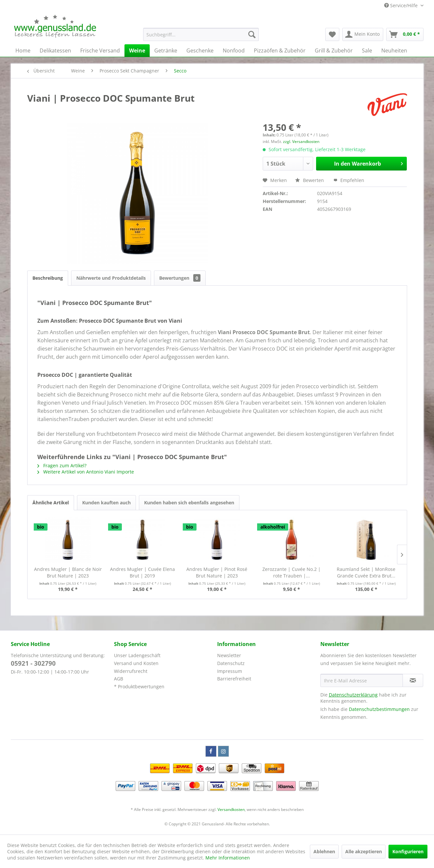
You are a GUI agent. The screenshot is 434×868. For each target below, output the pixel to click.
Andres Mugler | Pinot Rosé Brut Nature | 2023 (217, 572)
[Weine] (137, 50)
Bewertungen (180, 278)
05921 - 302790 (33, 663)
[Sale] (367, 50)
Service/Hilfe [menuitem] (402, 5)
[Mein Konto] (363, 34)
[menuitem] (201, 34)
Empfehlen (349, 180)
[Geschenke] (200, 50)
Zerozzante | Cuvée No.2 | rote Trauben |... (292, 572)
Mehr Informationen (228, 858)
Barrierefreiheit (234, 679)
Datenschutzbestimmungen (379, 709)
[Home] (23, 50)
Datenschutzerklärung (353, 695)
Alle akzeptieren (364, 851)
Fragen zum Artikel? (62, 465)
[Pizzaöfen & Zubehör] (280, 50)
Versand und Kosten (136, 663)
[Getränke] (166, 50)
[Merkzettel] (332, 34)
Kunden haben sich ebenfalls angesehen (189, 503)
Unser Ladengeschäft (137, 655)
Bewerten (310, 180)
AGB (119, 679)
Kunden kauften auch (106, 503)
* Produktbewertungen (139, 686)
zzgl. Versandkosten (301, 141)
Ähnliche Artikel (51, 503)
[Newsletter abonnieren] (413, 680)
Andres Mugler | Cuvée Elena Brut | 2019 (142, 572)
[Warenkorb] (405, 34)
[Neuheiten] (394, 50)
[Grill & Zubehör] (334, 50)
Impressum (230, 671)
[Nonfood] (234, 50)
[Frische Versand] (100, 50)
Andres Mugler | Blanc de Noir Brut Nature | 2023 (68, 572)
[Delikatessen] (55, 50)
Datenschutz (231, 663)
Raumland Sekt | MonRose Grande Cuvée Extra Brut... (366, 572)
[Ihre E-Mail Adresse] (362, 680)
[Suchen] (252, 34)
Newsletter (229, 655)
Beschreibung (48, 278)
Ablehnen (324, 851)
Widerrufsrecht (131, 671)
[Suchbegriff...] (201, 34)
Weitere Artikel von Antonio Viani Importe (86, 472)
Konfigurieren (408, 851)
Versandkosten (231, 809)
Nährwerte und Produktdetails (111, 278)
